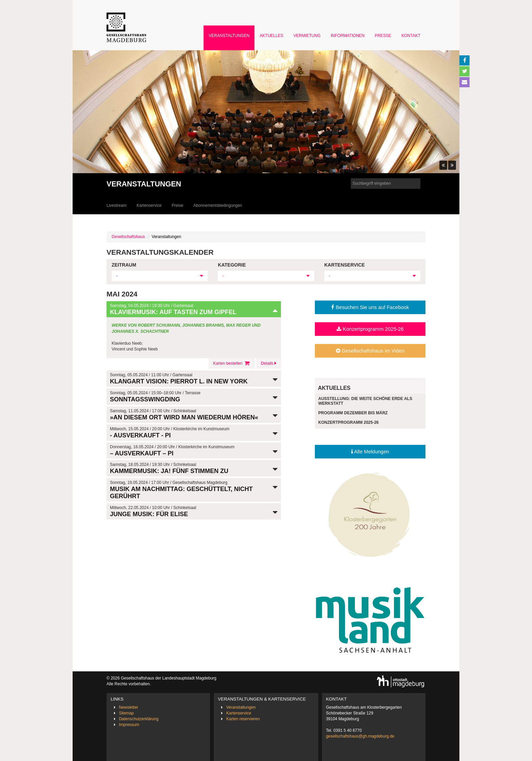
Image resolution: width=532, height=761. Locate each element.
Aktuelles (271, 36)
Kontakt (411, 36)
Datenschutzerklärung (139, 719)
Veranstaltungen (229, 36)
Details (269, 363)
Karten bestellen (232, 363)
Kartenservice (149, 205)
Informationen (348, 36)
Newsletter (128, 707)
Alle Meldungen (370, 451)
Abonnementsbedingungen (218, 205)
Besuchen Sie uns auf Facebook (370, 307)
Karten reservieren (243, 719)
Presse (383, 36)
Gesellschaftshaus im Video (370, 351)
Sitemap (126, 713)
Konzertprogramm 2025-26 (370, 329)
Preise (177, 205)
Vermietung (307, 36)
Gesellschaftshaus (128, 237)
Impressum (129, 725)
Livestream (117, 205)
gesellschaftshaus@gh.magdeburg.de (360, 736)
